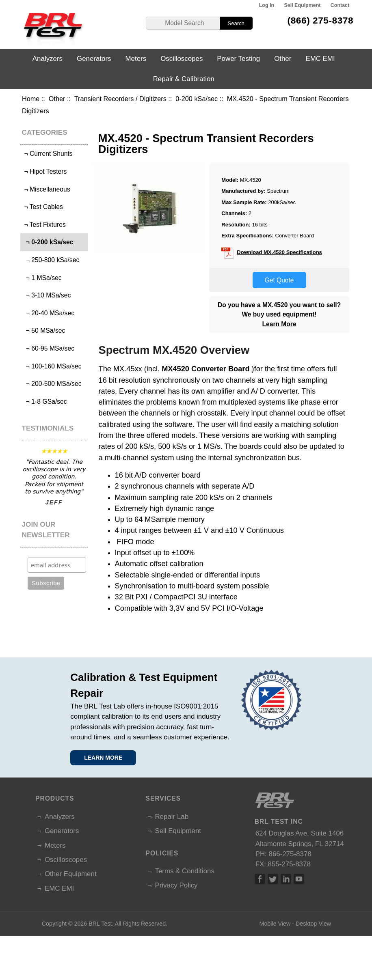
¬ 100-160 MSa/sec (52, 366)
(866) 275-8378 (321, 20)
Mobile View (275, 924)
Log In (267, 5)
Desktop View (313, 924)
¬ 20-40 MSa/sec (48, 313)
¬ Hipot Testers (44, 171)
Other (57, 99)
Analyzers (48, 59)
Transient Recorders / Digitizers (120, 99)
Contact (340, 5)
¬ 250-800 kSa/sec (51, 260)
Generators (94, 59)
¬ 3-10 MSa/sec (46, 295)
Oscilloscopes (182, 59)
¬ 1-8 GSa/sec (45, 402)
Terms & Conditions (184, 871)
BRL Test (100, 924)
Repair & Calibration (184, 79)
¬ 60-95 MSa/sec (48, 348)
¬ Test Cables (43, 207)
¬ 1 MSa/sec (42, 278)
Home (31, 99)
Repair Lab (172, 817)
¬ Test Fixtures (44, 225)
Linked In (286, 879)
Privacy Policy (176, 885)
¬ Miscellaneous (46, 189)
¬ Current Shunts (48, 154)
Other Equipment (71, 874)
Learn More (279, 324)
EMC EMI (320, 59)
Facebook (260, 879)
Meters (136, 59)
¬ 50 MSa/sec (44, 331)
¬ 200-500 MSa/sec (52, 384)
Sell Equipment (302, 5)
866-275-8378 (290, 854)
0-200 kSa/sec (197, 99)
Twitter (273, 879)
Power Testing (238, 59)
